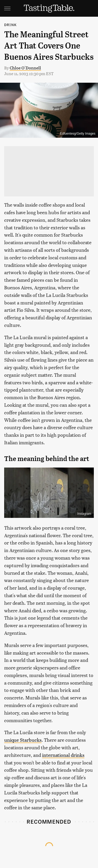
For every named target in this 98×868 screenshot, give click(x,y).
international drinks (63, 755)
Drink (10, 25)
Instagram (84, 514)
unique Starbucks (23, 740)
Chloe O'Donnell (25, 68)
